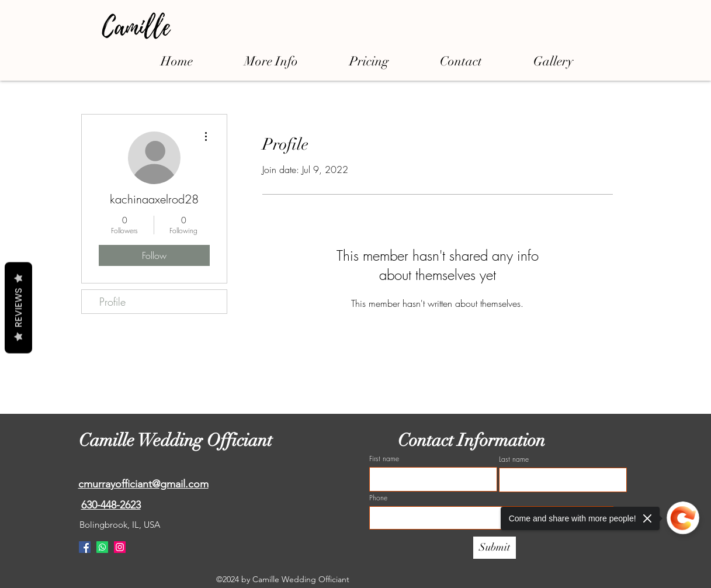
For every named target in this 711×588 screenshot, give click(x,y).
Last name (514, 459)
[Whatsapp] (102, 547)
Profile (112, 302)
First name (384, 459)
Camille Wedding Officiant (178, 440)
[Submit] (495, 548)
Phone (378, 498)
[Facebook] (85, 547)
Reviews (18, 308)
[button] (271, 61)
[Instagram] (120, 547)
